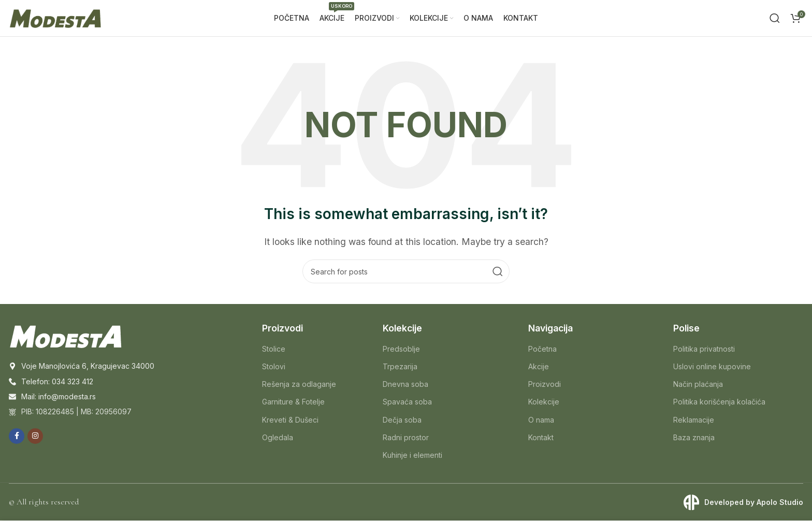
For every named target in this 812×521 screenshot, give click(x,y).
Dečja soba (402, 420)
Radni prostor (406, 437)
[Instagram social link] (35, 436)
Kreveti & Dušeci (290, 420)
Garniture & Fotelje (293, 402)
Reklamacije (694, 420)
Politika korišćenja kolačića (719, 402)
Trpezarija (400, 367)
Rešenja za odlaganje (299, 385)
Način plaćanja (698, 385)
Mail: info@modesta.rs (59, 397)
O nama (541, 420)
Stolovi (274, 367)
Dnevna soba (405, 385)
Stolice (274, 349)
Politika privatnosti (704, 349)
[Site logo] (55, 17)
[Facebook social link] (17, 436)
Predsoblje (401, 349)
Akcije (539, 367)
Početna (542, 349)
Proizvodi (545, 385)
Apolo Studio (780, 503)
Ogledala (278, 437)
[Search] (775, 18)
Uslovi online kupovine (712, 367)
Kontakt (541, 437)
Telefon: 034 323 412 (57, 381)
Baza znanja (694, 437)
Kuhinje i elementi (412, 455)
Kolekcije (544, 402)
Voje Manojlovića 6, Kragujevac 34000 (88, 366)
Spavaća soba (407, 402)
